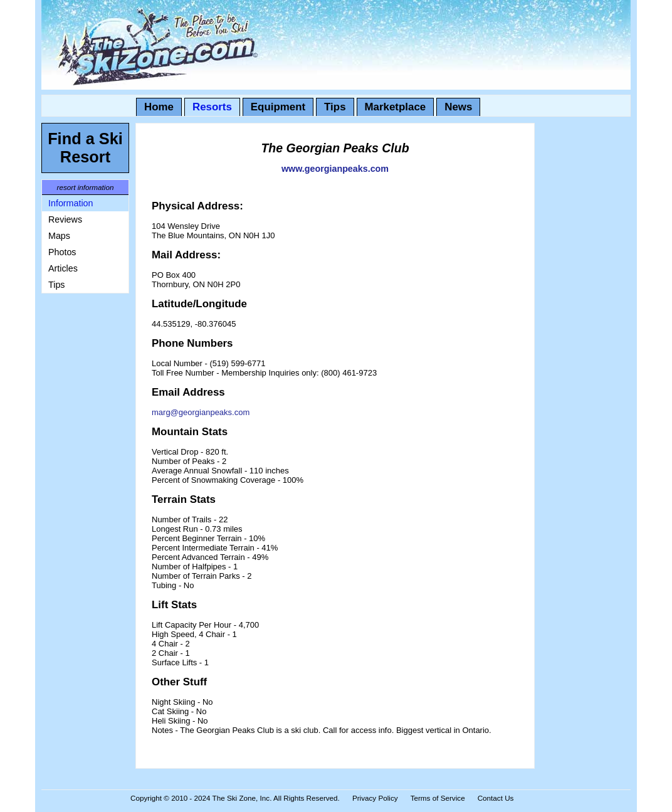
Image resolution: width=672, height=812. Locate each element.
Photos (62, 252)
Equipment (278, 107)
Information (71, 203)
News (458, 107)
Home (159, 107)
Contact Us (496, 798)
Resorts (212, 107)
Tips (335, 107)
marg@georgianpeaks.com (201, 412)
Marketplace (396, 107)
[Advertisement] (79, 488)
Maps (59, 236)
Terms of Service (438, 798)
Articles (63, 268)
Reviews (65, 219)
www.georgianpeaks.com (335, 169)
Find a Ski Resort (85, 148)
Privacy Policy (375, 798)
